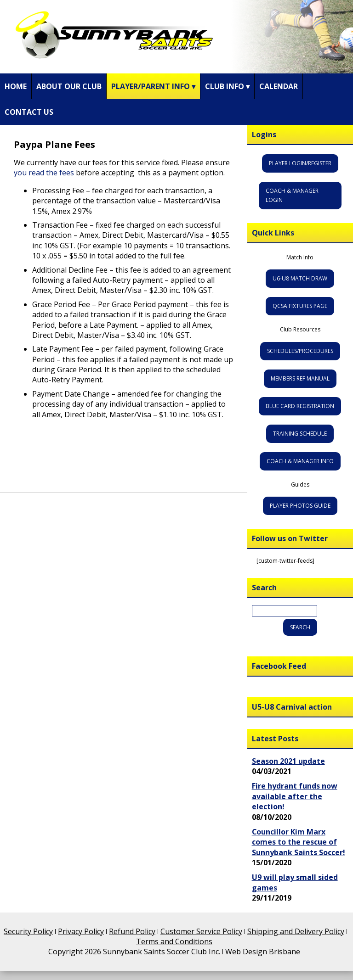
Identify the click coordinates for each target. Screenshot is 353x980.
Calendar (279, 86)
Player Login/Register (300, 163)
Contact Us (29, 112)
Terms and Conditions (174, 941)
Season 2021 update (288, 761)
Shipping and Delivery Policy (296, 931)
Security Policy (28, 931)
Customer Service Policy (201, 931)
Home (16, 86)
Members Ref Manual (300, 378)
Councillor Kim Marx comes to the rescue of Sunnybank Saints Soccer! (299, 842)
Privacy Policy (81, 931)
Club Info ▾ (227, 86)
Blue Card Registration (300, 406)
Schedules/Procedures (300, 351)
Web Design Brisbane (263, 952)
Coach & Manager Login (292, 195)
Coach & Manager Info (300, 461)
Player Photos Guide (300, 506)
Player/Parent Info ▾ (153, 86)
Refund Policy (132, 931)
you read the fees (44, 173)
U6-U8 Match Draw (300, 278)
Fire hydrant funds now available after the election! (295, 796)
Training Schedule (300, 434)
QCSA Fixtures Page (300, 306)
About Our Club (69, 86)
